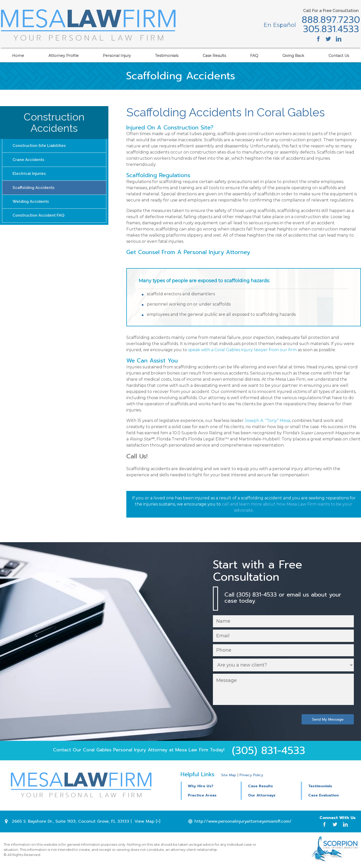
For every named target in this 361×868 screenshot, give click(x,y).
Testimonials (167, 54)
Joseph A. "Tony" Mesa (267, 421)
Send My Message (327, 720)
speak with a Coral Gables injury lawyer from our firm (242, 350)
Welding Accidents (32, 204)
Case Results (214, 54)
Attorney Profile (64, 54)
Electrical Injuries (30, 175)
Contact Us (339, 54)
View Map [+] (147, 822)
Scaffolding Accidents (35, 190)
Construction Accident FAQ (40, 219)
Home (18, 54)
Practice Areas (202, 796)
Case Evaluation (323, 796)
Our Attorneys (262, 796)
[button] (271, 786)
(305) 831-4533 (269, 751)
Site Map (229, 776)
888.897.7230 (328, 20)
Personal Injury (117, 54)
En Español (277, 25)
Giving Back (293, 54)
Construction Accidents (54, 122)
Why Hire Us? (201, 787)
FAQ (254, 54)
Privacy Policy (251, 776)
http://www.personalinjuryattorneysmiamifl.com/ (244, 822)
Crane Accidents (29, 161)
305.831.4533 (328, 29)
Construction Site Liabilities (40, 146)
